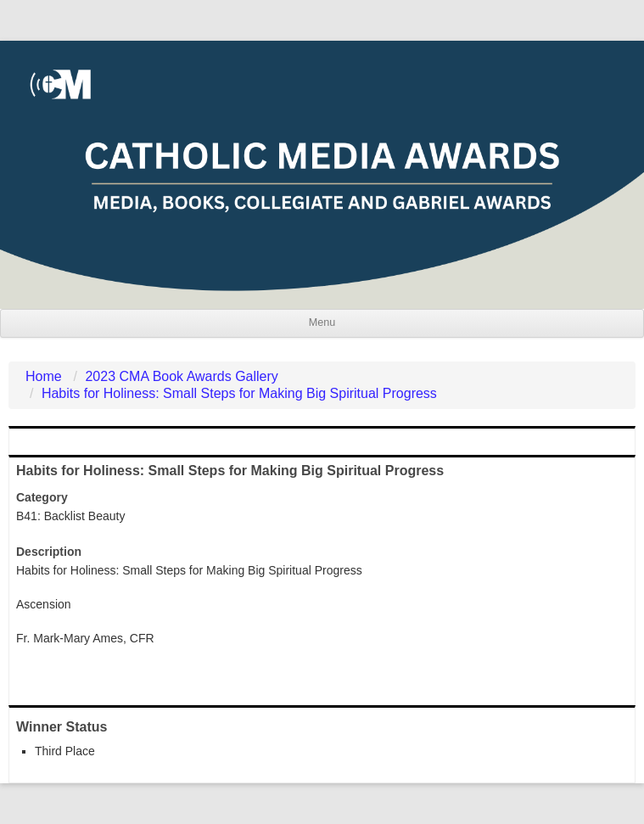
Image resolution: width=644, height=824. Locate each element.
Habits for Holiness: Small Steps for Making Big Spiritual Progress (239, 393)
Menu (322, 322)
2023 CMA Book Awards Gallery (181, 376)
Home (44, 376)
